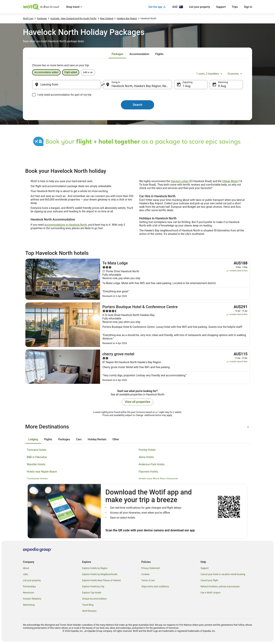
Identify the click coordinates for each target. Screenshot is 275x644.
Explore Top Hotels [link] (92, 593)
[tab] (117, 54)
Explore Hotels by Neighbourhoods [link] (100, 574)
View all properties (138, 402)
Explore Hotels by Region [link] (95, 568)
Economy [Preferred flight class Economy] (235, 74)
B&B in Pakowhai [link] (37, 457)
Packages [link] (42, 19)
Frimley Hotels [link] (147, 450)
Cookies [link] (145, 574)
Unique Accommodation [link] (94, 599)
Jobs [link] (25, 574)
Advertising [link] (29, 605)
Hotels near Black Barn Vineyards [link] (158, 479)
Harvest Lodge (179, 181)
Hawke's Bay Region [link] (127, 19)
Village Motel (230, 181)
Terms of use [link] (148, 580)
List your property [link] (32, 580)
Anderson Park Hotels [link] (152, 464)
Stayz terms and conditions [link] (155, 587)
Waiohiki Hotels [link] (36, 464)
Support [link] (205, 568)
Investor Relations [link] (32, 599)
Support (221, 7)
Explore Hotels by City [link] (93, 587)
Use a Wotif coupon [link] (210, 593)
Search (137, 105)
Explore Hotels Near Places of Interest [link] (101, 580)
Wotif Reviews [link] (89, 611)
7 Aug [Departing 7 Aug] (186, 86)
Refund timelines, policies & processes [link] (220, 587)
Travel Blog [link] (88, 605)
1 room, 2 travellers (210, 74)
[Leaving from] (66, 85)
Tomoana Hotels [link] (37, 450)
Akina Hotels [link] (146, 457)
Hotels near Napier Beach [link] (42, 472)
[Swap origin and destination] (103, 85)
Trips (235, 7)
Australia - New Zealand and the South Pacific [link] (73, 19)
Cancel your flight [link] (209, 580)
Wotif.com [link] (28, 19)
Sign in (248, 7)
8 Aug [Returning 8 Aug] (222, 86)
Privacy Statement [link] (151, 568)
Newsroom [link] (28, 593)
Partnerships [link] (29, 587)
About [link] (26, 568)
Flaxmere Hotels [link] (148, 472)
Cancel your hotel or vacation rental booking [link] (223, 574)
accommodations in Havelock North (66, 225)
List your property (200, 7)
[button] (137, 427)
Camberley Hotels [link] (37, 479)
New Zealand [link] (107, 19)
